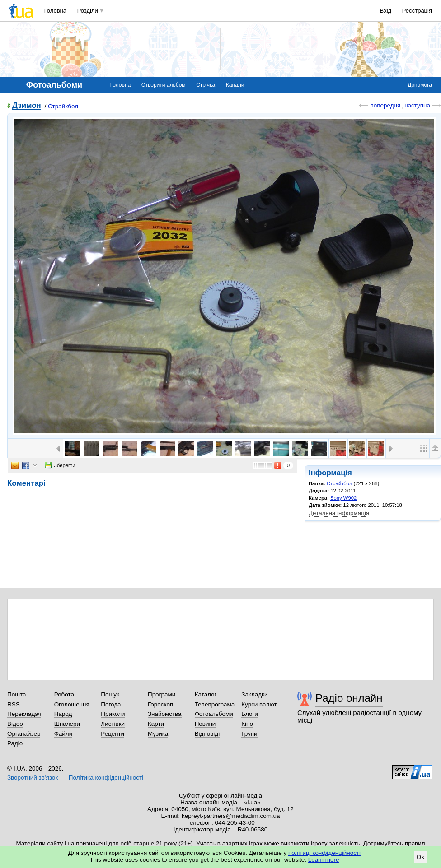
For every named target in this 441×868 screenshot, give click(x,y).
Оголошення (72, 704)
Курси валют (259, 704)
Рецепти (113, 734)
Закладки (254, 694)
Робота (64, 694)
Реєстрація (417, 11)
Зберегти (60, 465)
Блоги (250, 714)
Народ (63, 714)
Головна (55, 11)
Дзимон (27, 106)
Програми (162, 694)
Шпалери (67, 724)
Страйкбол (63, 106)
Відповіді (207, 734)
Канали (235, 85)
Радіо (15, 743)
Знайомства (165, 714)
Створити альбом (164, 85)
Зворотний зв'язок (33, 777)
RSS (14, 704)
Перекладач (24, 714)
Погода (111, 704)
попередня (385, 105)
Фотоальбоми (214, 714)
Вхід (386, 11)
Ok (420, 857)
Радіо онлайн (349, 698)
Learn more (324, 860)
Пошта (16, 694)
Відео (15, 724)
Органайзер (24, 734)
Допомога (420, 85)
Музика (158, 734)
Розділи (88, 11)
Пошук (110, 694)
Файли (63, 734)
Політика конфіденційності (106, 777)
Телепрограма (215, 704)
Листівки (113, 724)
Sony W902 (343, 498)
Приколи (113, 714)
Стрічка (206, 85)
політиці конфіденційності (324, 853)
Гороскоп (160, 704)
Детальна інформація (339, 513)
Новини (205, 724)
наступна (417, 105)
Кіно (247, 724)
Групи (249, 734)
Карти (156, 724)
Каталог (206, 694)
